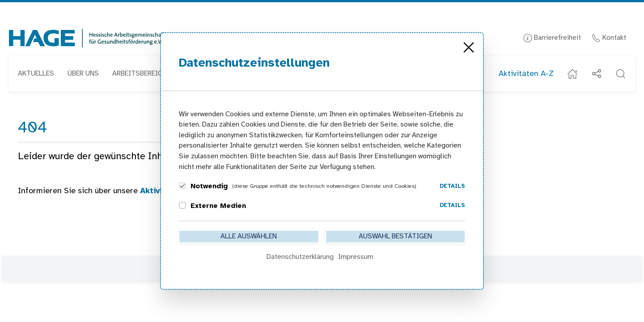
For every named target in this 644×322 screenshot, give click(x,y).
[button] (621, 74)
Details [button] (452, 186)
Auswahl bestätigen (395, 236)
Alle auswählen (249, 236)
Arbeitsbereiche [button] (141, 74)
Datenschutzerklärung (300, 257)
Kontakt (609, 38)
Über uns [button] (83, 74)
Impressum (356, 257)
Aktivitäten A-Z (526, 74)
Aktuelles (36, 74)
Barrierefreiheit (552, 38)
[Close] (469, 47)
